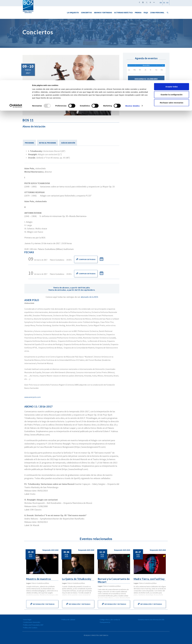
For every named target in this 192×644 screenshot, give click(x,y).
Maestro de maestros (39, 579)
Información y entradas (42, 604)
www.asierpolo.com (33, 397)
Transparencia (105, 622)
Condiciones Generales (32, 622)
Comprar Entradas (86, 259)
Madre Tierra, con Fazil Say (150, 579)
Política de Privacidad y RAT (33, 625)
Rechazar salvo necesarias (172, 22)
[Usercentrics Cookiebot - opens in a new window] (16, 26)
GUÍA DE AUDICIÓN (68, 143)
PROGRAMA (29, 143)
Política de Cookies (30, 628)
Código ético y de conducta (110, 620)
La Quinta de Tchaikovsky (77, 579)
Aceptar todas (172, 6)
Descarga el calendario (146, 81)
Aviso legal (27, 620)
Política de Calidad (68, 620)
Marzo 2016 (146, 66)
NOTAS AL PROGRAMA (48, 143)
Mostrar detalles (133, 26)
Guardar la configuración (172, 15)
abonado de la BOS (89, 297)
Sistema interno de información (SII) (151, 620)
